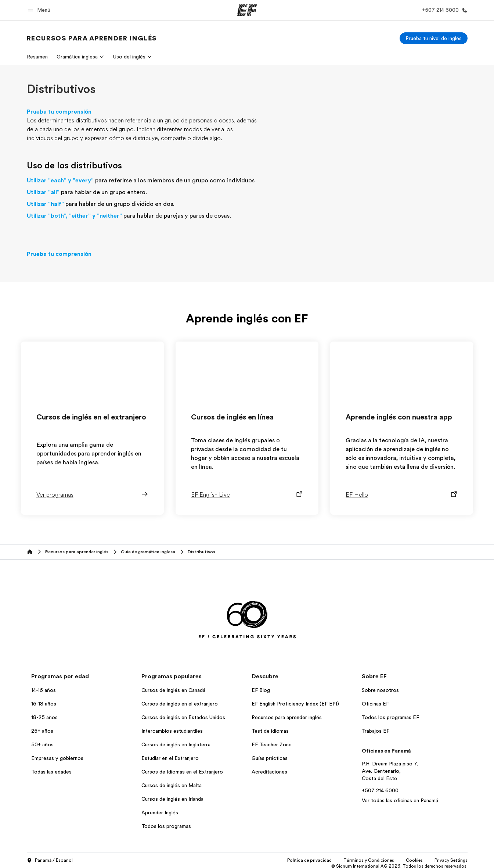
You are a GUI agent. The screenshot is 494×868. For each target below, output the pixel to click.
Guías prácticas (270, 758)
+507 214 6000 (380, 790)
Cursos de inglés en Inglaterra (176, 744)
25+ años (42, 731)
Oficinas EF (375, 704)
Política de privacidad (309, 860)
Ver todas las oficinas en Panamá (400, 800)
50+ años (42, 744)
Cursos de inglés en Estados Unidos (183, 717)
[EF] (247, 10)
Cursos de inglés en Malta (172, 785)
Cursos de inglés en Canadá (173, 690)
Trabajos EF (376, 731)
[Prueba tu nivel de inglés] (434, 38)
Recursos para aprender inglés (287, 717)
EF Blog (261, 690)
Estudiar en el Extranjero (170, 758)
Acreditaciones (269, 772)
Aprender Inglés (160, 812)
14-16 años (44, 690)
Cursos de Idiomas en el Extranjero (182, 772)
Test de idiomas (270, 731)
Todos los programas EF (390, 717)
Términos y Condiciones (369, 860)
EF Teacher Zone (272, 744)
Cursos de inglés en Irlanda (172, 799)
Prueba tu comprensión (59, 112)
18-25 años (44, 717)
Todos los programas (166, 826)
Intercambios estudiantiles (172, 731)
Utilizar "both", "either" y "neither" (74, 216)
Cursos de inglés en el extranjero (180, 704)
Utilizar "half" (45, 204)
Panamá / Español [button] (50, 861)
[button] (40, 10)
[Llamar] (443, 10)
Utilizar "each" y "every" (60, 181)
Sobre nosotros (380, 690)
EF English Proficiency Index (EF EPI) (295, 704)
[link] (92, 38)
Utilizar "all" (43, 192)
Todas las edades (51, 772)
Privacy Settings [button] (451, 860)
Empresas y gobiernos (57, 758)
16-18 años (44, 704)
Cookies (414, 860)
